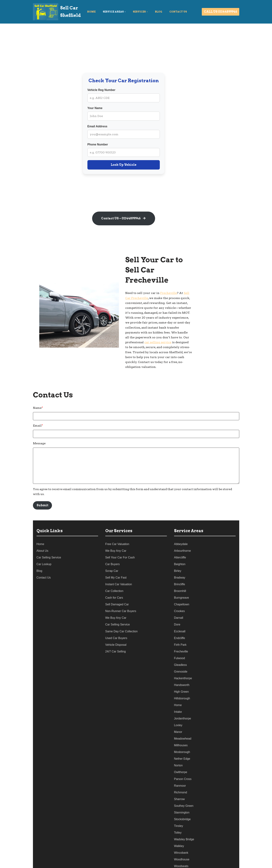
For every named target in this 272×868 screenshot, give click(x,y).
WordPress (69, 863)
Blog (159, 12)
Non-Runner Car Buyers (121, 593)
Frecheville (187, 286)
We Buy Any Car (116, 532)
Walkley (179, 829)
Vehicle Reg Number (114, 90)
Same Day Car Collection (122, 613)
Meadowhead (183, 721)
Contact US (178, 12)
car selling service (210, 325)
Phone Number (110, 144)
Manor (178, 714)
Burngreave (182, 580)
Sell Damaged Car (117, 586)
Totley (178, 815)
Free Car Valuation (117, 526)
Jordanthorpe (183, 701)
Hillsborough (182, 681)
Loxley (178, 708)
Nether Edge (182, 741)
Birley (178, 553)
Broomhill (180, 573)
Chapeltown (182, 586)
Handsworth (182, 667)
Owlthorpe (181, 755)
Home (91, 12)
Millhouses (181, 728)
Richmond (181, 775)
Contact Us (44, 559)
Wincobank (181, 835)
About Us (43, 532)
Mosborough (182, 734)
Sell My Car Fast (116, 559)
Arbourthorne (183, 532)
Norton (178, 748)
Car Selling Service (49, 539)
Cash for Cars (114, 580)
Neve (37, 863)
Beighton (180, 546)
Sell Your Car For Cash (120, 539)
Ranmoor (180, 768)
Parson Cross (183, 761)
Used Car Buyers (116, 620)
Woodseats (181, 849)
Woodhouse (182, 842)
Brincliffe (180, 566)
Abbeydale (181, 526)
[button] (125, 12)
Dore (177, 607)
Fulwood (180, 640)
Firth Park (180, 627)
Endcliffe (180, 620)
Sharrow (180, 782)
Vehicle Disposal (116, 627)
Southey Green (184, 788)
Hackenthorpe (183, 660)
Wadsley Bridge (184, 822)
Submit (42, 487)
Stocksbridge (183, 802)
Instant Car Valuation (119, 566)
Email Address (110, 126)
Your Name (107, 108)
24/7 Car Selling (116, 634)
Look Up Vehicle (136, 165)
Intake (178, 694)
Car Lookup (44, 546)
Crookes (180, 593)
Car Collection (114, 573)
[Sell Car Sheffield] (57, 12)
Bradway (180, 559)
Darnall (179, 600)
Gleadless (181, 647)
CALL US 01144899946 (221, 12)
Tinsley (179, 808)
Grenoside (181, 654)
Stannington (182, 795)
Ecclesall (180, 613)
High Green (182, 674)
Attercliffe (180, 539)
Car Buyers (113, 546)
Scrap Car (112, 553)
